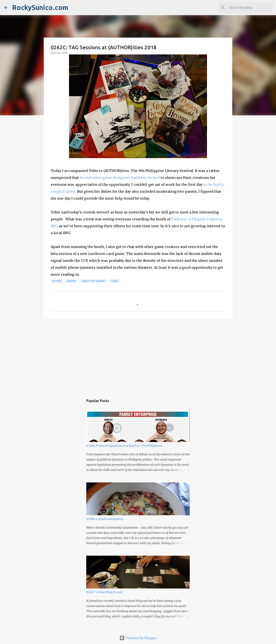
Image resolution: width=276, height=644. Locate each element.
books (57, 281)
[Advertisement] (138, 355)
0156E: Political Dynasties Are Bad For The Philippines (124, 446)
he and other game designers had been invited (120, 178)
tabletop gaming (93, 281)
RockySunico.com (40, 7)
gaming (71, 281)
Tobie (114, 281)
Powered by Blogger (138, 638)
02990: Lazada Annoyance (105, 519)
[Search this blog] (250, 8)
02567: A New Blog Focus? (104, 592)
